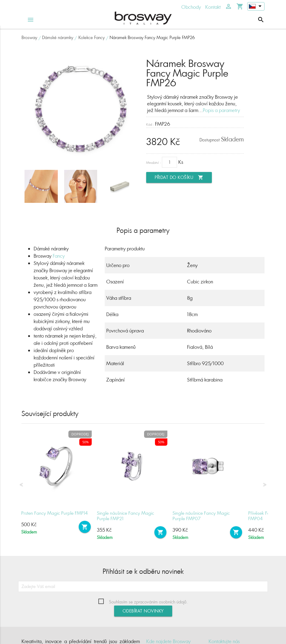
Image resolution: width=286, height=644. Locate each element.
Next (265, 485)
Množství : (153, 162)
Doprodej (80, 434)
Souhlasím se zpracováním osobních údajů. (148, 602)
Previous (21, 485)
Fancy (59, 256)
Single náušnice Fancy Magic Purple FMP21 (125, 516)
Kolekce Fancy (92, 37)
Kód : (150, 124)
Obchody (191, 7)
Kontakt (213, 7)
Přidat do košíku (179, 177)
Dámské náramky (58, 37)
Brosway (29, 37)
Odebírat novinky (143, 611)
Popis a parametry (221, 110)
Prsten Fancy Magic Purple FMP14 (54, 513)
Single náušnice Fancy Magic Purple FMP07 (201, 516)
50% (85, 442)
